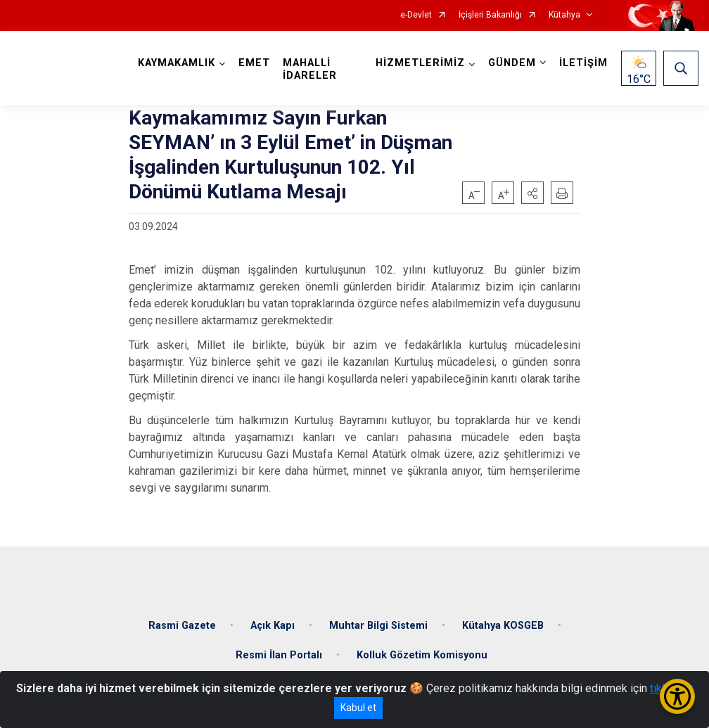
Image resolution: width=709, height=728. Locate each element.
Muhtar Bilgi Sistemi (378, 626)
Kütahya (564, 15)
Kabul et (358, 708)
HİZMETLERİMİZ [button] (420, 63)
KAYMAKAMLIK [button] (177, 63)
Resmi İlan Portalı (279, 655)
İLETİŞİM (583, 63)
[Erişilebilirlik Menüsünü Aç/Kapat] (677, 696)
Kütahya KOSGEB (503, 626)
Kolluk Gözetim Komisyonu (422, 655)
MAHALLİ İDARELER (310, 69)
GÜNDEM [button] (512, 63)
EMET (254, 63)
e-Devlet (416, 15)
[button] (532, 193)
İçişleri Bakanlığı (490, 15)
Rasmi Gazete (182, 626)
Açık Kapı (273, 626)
